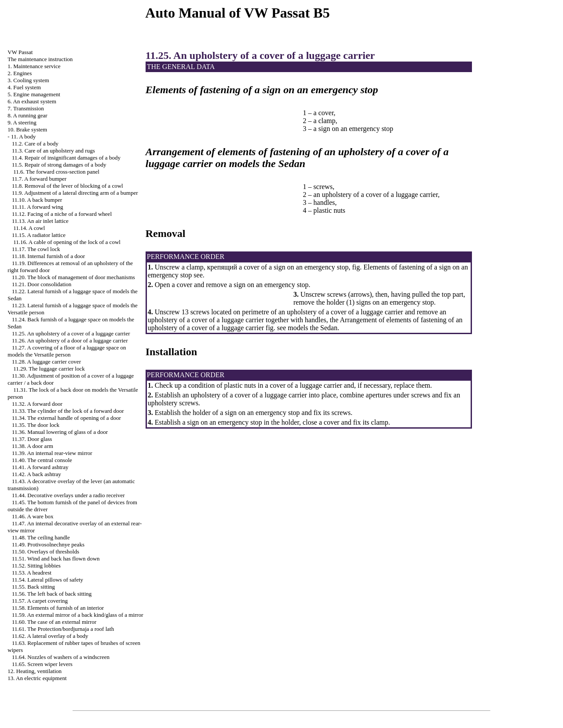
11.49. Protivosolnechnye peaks (48, 544)
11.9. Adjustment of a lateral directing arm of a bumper (75, 193)
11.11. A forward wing (37, 207)
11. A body (23, 136)
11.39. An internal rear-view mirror (52, 453)
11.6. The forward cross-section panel (56, 172)
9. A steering (22, 122)
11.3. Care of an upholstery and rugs (53, 151)
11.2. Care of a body (35, 144)
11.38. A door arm (33, 446)
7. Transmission (26, 108)
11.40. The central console (42, 460)
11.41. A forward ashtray (40, 467)
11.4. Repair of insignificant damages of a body (66, 158)
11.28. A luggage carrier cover (46, 362)
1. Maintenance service (34, 66)
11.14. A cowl (29, 228)
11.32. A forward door (37, 404)
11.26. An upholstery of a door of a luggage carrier (70, 340)
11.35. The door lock (36, 425)
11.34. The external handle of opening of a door (66, 418)
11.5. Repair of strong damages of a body (59, 165)
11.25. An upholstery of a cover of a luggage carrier (71, 333)
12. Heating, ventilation (35, 671)
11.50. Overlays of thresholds (46, 551)
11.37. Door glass (32, 439)
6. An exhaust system (32, 101)
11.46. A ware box (33, 516)
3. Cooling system (28, 80)
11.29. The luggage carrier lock (49, 369)
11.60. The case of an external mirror (54, 622)
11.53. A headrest (32, 573)
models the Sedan (312, 328)
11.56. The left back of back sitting (52, 594)
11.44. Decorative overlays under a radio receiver (68, 495)
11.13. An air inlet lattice (40, 221)
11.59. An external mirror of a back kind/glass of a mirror (77, 615)
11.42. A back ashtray (37, 474)
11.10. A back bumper (37, 200)
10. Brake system (27, 129)
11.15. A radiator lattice (39, 235)
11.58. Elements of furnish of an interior (58, 608)
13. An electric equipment (37, 678)
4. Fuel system (24, 87)
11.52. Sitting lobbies (36, 566)
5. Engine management (34, 94)
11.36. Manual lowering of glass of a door (60, 432)
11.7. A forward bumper (39, 179)
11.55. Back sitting (33, 587)
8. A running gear (27, 115)
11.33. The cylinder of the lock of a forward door (68, 411)
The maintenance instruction (40, 59)
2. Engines (20, 73)
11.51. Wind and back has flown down (56, 559)
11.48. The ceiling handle (41, 537)
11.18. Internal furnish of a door (48, 256)
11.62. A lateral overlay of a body (50, 636)
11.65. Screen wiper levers (42, 664)
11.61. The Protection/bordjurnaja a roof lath (63, 629)
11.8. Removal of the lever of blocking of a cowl (68, 186)
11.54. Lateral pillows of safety (48, 580)
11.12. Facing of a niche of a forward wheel (62, 214)
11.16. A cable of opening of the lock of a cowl (67, 242)
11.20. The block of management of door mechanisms (73, 277)
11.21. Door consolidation (42, 284)
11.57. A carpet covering (40, 601)
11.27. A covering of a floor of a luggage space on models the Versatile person (67, 351)
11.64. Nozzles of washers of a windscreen (61, 657)
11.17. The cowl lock (36, 249)
